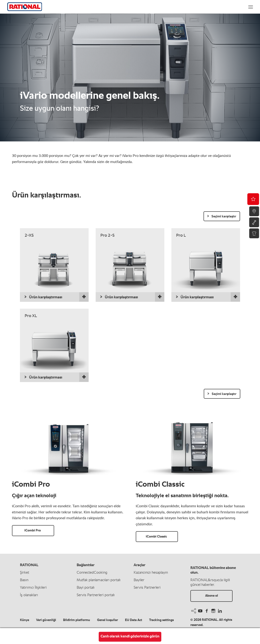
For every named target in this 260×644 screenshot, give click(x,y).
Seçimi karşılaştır (224, 216)
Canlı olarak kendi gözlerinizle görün (130, 636)
